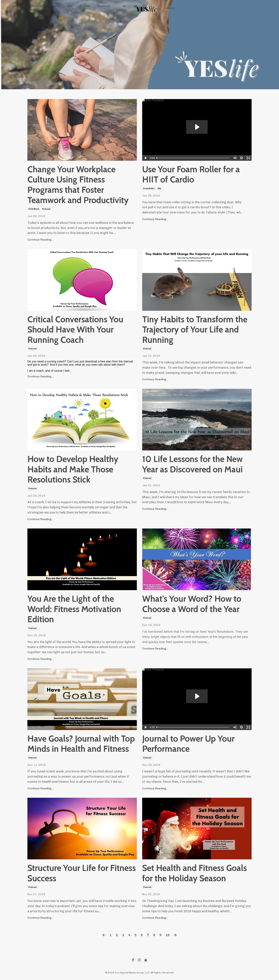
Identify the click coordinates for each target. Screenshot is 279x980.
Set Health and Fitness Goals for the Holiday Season (194, 873)
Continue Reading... (40, 240)
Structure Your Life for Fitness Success (82, 873)
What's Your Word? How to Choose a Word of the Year (192, 604)
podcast (46, 209)
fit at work (34, 209)
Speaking (55, 6)
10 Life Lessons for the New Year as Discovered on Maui (192, 464)
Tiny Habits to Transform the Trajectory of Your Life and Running (195, 330)
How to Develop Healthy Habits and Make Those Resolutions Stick (73, 469)
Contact (170, 8)
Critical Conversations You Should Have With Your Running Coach (75, 330)
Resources (104, 6)
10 (168, 935)
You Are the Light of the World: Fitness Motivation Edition (74, 609)
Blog (70, 6)
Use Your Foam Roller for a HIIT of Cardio (191, 175)
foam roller (149, 189)
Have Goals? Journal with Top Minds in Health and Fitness (81, 744)
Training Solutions (37, 8)
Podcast (85, 6)
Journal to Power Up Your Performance (188, 744)
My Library (122, 8)
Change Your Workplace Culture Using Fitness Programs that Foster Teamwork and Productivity (78, 185)
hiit (159, 189)
